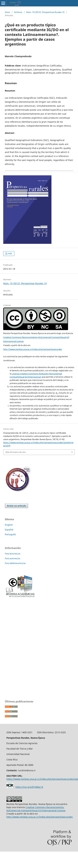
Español (9, 530)
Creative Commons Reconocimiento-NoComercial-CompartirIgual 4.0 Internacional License (36, 809)
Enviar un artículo (16, 506)
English (9, 525)
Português (10, 534)
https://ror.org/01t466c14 (29, 787)
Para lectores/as (13, 554)
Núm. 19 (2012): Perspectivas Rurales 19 (45, 12)
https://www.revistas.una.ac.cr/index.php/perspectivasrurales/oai (42, 779)
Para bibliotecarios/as (15, 563)
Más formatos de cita (16, 452)
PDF (10, 254)
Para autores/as (12, 558)
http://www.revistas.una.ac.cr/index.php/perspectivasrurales (33, 349)
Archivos (18, 12)
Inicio (7, 12)
